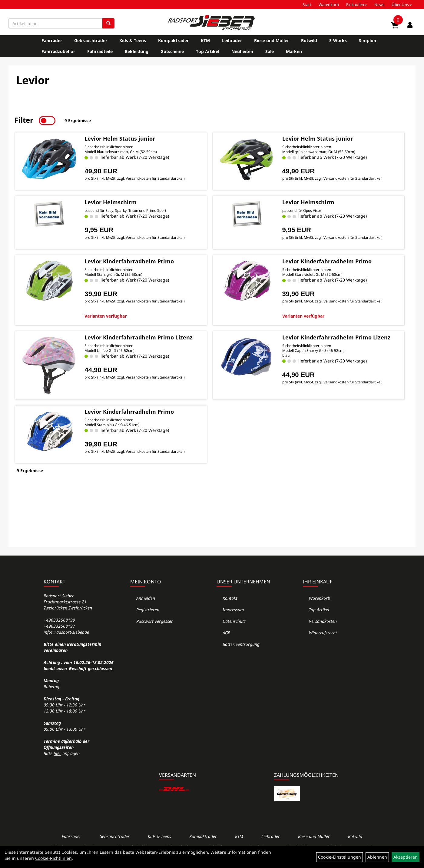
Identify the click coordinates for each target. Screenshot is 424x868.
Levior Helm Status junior (119, 138)
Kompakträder (173, 40)
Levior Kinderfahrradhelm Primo (129, 261)
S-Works (338, 40)
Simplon (368, 40)
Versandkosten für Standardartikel (154, 178)
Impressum (233, 610)
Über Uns (402, 5)
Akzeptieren (406, 857)
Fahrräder (52, 40)
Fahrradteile (100, 51)
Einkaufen (357, 5)
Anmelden (146, 598)
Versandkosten (323, 621)
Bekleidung (137, 51)
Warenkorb (329, 5)
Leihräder (232, 40)
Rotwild (309, 40)
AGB (226, 633)
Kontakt (230, 598)
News (379, 5)
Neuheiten (242, 51)
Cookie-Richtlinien (53, 858)
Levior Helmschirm (110, 202)
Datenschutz (234, 621)
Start (307, 5)
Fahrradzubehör (58, 51)
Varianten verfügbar (105, 315)
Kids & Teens (133, 40)
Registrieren (148, 610)
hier (57, 753)
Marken (294, 51)
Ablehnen (377, 857)
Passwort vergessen (155, 621)
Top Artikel (208, 51)
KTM (205, 40)
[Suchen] (108, 23)
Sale (270, 51)
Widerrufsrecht (323, 633)
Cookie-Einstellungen (340, 857)
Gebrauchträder (91, 40)
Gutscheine (172, 51)
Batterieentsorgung (241, 644)
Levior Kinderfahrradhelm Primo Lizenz (138, 336)
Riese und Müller (272, 40)
